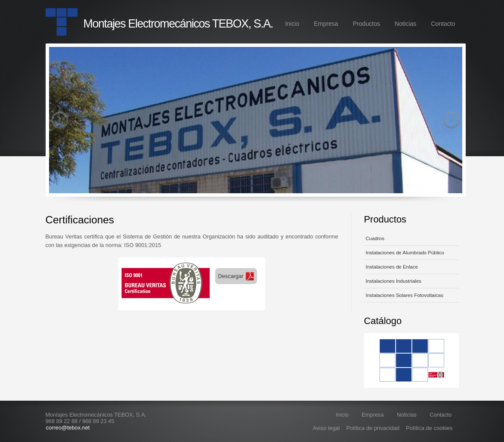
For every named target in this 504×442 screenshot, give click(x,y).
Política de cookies (429, 428)
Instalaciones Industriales (394, 281)
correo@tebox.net (68, 428)
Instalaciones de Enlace (392, 267)
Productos (366, 24)
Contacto (443, 24)
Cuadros (375, 238)
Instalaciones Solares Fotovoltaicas (405, 295)
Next (451, 120)
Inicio (292, 24)
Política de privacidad (373, 428)
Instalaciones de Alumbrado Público (405, 253)
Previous (60, 120)
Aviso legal (326, 428)
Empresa (326, 24)
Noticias (405, 24)
